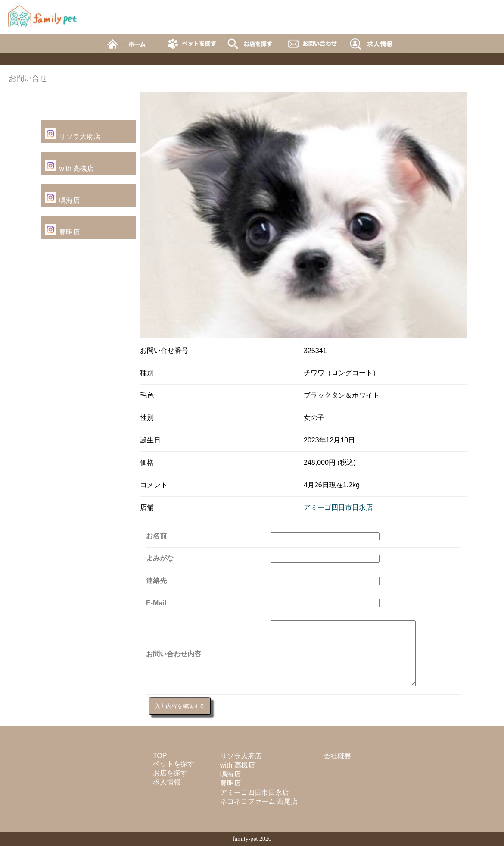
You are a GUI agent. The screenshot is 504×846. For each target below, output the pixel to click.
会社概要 (337, 756)
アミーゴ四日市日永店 (338, 507)
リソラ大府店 (80, 136)
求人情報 (167, 782)
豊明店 (69, 232)
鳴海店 (69, 200)
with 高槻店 (76, 168)
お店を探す (170, 773)
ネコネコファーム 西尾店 (259, 801)
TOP (160, 756)
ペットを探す (174, 764)
